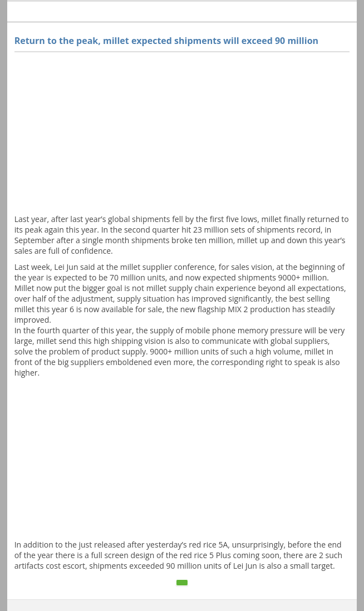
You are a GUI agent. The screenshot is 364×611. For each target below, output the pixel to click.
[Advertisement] (182, 136)
